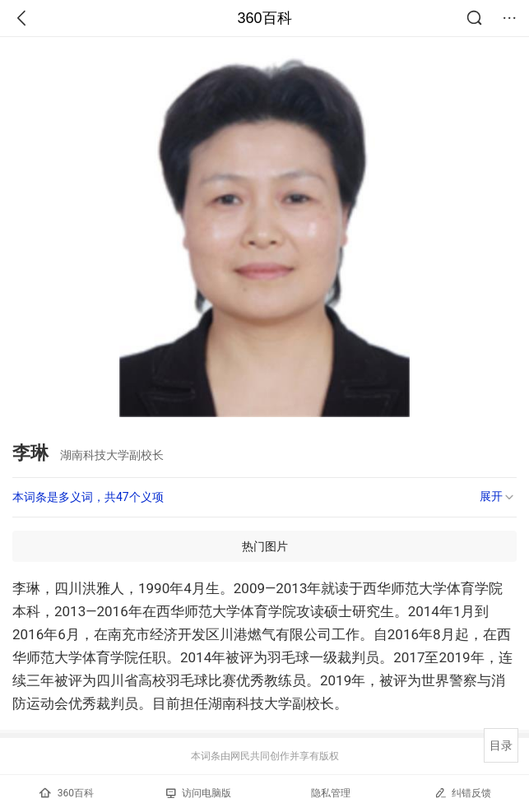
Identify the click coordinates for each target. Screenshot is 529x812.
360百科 (264, 18)
